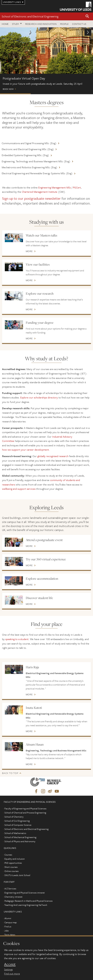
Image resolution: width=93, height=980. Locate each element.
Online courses (11, 871)
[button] (87, 17)
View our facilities (38, 264)
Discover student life (39, 598)
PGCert (77, 187)
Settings (8, 969)
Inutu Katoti (34, 708)
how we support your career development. (26, 450)
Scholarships (46, 94)
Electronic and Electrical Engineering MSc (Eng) (28, 149)
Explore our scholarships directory (39, 397)
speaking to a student (17, 639)
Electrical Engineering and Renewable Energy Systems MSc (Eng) (37, 173)
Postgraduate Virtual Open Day (15, 94)
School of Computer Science (18, 825)
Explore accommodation (42, 578)
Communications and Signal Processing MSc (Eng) (29, 143)
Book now (46, 60)
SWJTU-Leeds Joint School (17, 875)
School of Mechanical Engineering (20, 837)
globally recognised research (53, 456)
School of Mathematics (15, 833)
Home (5, 24)
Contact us (79, 24)
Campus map (11, 922)
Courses (8, 855)
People (64, 24)
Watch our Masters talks (41, 235)
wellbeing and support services (19, 489)
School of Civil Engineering (17, 821)
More (29, 251)
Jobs (6, 931)
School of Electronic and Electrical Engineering (30, 16)
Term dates (10, 935)
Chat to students (77, 94)
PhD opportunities (13, 863)
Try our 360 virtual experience (46, 559)
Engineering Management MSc (55, 187)
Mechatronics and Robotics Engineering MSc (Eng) (30, 167)
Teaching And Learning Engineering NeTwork (26, 905)
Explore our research (40, 293)
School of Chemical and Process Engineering (25, 813)
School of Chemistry (14, 817)
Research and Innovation (41, 24)
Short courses (11, 867)
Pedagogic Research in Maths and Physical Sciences (28, 901)
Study (16, 24)
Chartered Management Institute (40, 192)
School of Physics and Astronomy (20, 841)
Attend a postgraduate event (44, 540)
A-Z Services (10, 889)
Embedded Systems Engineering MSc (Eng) (25, 155)
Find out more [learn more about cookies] (12, 974)
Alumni (8, 918)
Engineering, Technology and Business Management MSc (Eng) (36, 161)
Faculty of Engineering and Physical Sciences (25, 808)
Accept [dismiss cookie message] (10, 964)
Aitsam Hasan (35, 744)
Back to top (10, 773)
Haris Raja (32, 667)
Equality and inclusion (15, 859)
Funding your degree (40, 323)
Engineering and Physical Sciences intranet (25, 893)
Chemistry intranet (13, 897)
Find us (8, 926)
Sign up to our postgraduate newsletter (31, 198)
